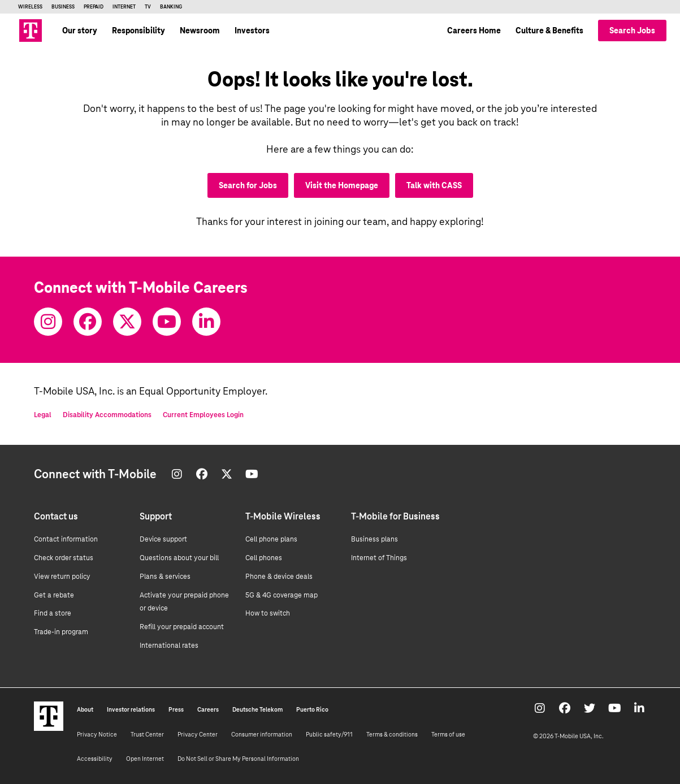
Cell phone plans (271, 539)
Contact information (66, 539)
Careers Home (474, 31)
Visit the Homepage (342, 185)
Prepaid (94, 7)
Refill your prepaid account (182, 627)
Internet (124, 7)
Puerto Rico (312, 709)
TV (148, 7)
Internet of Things (379, 558)
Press (176, 709)
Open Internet (145, 759)
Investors (252, 31)
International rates (169, 646)
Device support (163, 539)
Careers (208, 709)
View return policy (62, 577)
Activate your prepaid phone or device (184, 602)
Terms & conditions (392, 734)
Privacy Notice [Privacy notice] (97, 734)
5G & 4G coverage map (281, 595)
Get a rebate (54, 595)
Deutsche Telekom (257, 709)
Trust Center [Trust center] (147, 734)
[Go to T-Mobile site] (31, 31)
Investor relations (131, 709)
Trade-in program (61, 632)
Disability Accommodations (107, 415)
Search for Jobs (248, 185)
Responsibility (138, 31)
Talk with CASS (434, 185)
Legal (43, 415)
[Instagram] (48, 322)
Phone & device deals (279, 577)
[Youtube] (167, 322)
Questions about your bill (179, 558)
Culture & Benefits (549, 31)
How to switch (268, 613)
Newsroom (200, 31)
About (85, 709)
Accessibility (95, 759)
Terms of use (448, 734)
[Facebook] (88, 322)
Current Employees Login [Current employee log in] (203, 415)
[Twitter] (127, 322)
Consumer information (262, 734)
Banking (171, 7)
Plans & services (165, 577)
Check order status (64, 558)
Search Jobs (632, 31)
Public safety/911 (329, 734)
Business (63, 7)
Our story (80, 31)
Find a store (53, 613)
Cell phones (264, 558)
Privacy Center (198, 734)
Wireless (30, 7)
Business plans (374, 539)
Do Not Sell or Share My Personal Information (238, 759)
